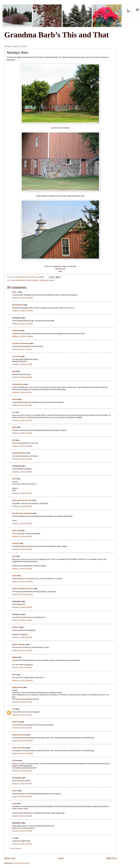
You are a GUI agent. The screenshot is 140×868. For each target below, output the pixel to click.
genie (14, 427)
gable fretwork (21, 280)
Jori (14, 709)
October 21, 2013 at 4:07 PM (22, 472)
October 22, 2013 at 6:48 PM (22, 728)
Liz (13, 838)
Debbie (15, 657)
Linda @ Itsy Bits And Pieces (23, 588)
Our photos (16, 356)
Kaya (14, 556)
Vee (14, 412)
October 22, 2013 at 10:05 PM (23, 753)
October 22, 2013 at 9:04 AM (22, 668)
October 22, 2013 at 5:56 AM (22, 637)
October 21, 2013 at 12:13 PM (23, 311)
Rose (14, 675)
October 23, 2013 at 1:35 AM (22, 771)
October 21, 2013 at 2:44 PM (22, 405)
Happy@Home (17, 687)
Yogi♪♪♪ (15, 292)
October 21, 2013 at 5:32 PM (22, 524)
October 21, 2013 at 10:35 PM (23, 582)
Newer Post (10, 858)
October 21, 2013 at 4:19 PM (22, 493)
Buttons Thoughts (19, 644)
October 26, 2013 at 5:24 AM (22, 844)
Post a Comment (16, 848)
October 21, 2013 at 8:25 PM (22, 536)
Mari (14, 440)
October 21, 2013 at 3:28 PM (22, 433)
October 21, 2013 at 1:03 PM (22, 349)
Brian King (16, 722)
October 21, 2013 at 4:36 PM (22, 506)
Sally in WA (16, 530)
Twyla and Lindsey (19, 735)
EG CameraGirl (18, 305)
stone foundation (33, 280)
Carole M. (16, 543)
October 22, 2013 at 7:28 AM (22, 650)
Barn (14, 280)
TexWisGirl (16, 331)
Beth (14, 371)
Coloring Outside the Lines (22, 500)
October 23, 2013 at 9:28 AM (22, 816)
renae (14, 804)
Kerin (14, 479)
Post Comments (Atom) (22, 863)
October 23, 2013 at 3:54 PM (22, 831)
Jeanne (15, 791)
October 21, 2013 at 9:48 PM (22, 569)
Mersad (15, 399)
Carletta (15, 760)
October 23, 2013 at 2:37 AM (22, 784)
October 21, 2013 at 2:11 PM (22, 392)
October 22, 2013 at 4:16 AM (22, 620)
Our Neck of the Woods (21, 343)
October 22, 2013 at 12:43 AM (22, 594)
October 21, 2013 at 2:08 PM (22, 377)
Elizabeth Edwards (19, 453)
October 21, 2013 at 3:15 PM (22, 420)
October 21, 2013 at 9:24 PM (22, 549)
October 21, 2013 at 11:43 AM (22, 298)
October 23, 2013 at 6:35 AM (22, 797)
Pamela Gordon (18, 384)
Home (61, 858)
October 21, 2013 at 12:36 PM (23, 324)
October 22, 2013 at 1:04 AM (22, 607)
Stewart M (16, 627)
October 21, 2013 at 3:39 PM (22, 446)
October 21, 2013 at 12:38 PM (23, 336)
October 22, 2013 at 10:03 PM (23, 741)
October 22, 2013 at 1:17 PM (22, 702)
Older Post (111, 858)
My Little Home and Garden (22, 513)
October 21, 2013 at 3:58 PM (22, 459)
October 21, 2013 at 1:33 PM (22, 364)
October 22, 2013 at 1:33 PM (22, 715)
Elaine (14, 576)
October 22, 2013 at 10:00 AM (22, 680)
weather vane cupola (47, 280)
